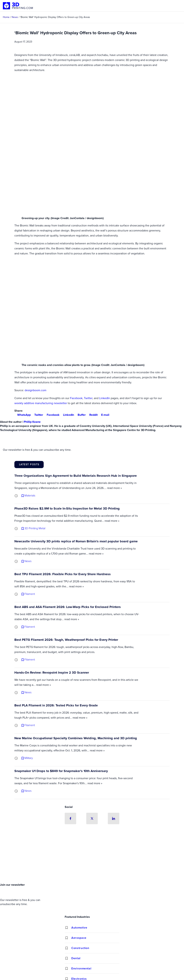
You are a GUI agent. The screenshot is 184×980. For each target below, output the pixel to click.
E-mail (104, 415)
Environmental (81, 968)
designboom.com (35, 390)
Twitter (88, 398)
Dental (76, 958)
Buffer (80, 415)
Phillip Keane (32, 422)
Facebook (76, 398)
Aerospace (79, 938)
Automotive (79, 928)
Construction (80, 948)
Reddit (92, 415)
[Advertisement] (92, 854)
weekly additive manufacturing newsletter (41, 403)
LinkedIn (105, 398)
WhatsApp (23, 415)
